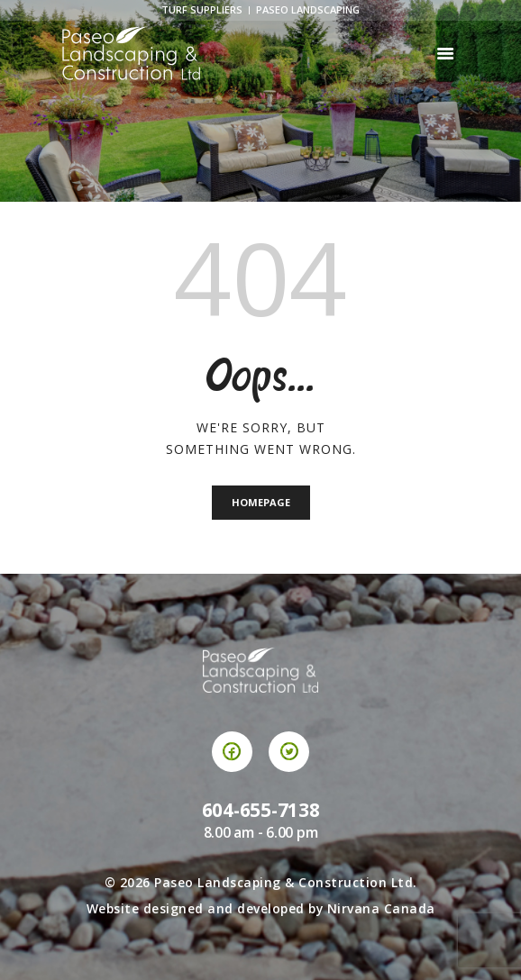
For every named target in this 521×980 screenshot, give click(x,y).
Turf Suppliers (202, 9)
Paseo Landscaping (308, 9)
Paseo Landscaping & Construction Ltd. (286, 882)
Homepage (261, 502)
